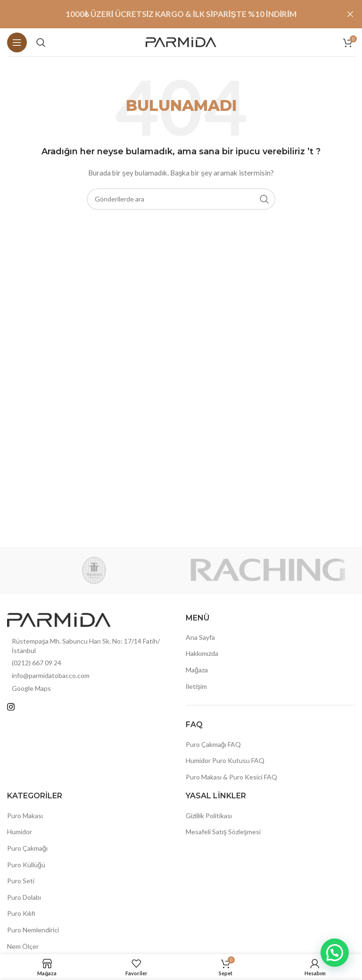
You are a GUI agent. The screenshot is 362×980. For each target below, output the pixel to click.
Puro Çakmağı (27, 848)
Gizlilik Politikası (209, 816)
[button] (335, 953)
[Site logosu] (181, 41)
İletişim (196, 686)
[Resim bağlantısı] (59, 619)
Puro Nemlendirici (33, 930)
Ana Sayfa (200, 637)
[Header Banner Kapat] (350, 14)
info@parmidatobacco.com (51, 675)
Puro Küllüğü (26, 865)
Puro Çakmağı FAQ (213, 744)
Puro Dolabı (24, 897)
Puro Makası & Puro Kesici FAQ (231, 777)
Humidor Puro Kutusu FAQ (225, 760)
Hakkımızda (202, 653)
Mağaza (197, 670)
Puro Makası (25, 816)
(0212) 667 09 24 (37, 663)
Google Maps (31, 688)
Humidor (20, 832)
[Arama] (41, 42)
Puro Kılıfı (21, 913)
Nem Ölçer (23, 946)
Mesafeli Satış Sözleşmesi (223, 832)
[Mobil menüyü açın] (17, 42)
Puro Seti (21, 881)
